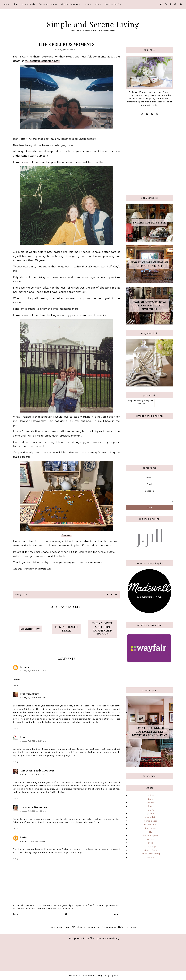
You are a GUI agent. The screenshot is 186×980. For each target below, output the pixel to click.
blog (15, 4)
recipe (151, 839)
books (151, 803)
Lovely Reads (28, 4)
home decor (151, 821)
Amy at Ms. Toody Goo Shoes (37, 770)
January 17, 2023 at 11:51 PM (32, 774)
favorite (151, 810)
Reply (16, 685)
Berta (23, 837)
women (151, 857)
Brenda (24, 667)
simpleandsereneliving (105, 938)
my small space (151, 836)
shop (86, 4)
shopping (151, 846)
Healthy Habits (113, 4)
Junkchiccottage (29, 694)
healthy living (151, 817)
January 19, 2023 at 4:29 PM (33, 811)
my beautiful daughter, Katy (42, 61)
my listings (145, 401)
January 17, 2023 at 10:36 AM (33, 671)
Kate (116, 976)
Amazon (66, 535)
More (117, 914)
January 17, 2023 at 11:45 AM (33, 698)
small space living (151, 854)
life (25, 595)
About (98, 4)
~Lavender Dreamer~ (33, 807)
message (149, 495)
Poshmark (140, 404)
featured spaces (48, 4)
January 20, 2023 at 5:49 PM (33, 841)
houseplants (151, 824)
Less (15, 914)
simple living (151, 850)
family (18, 595)
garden (151, 814)
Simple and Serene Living (93, 24)
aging (151, 795)
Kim (22, 737)
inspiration (151, 828)
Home (6, 4)
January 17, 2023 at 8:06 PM (33, 741)
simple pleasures (70, 4)
